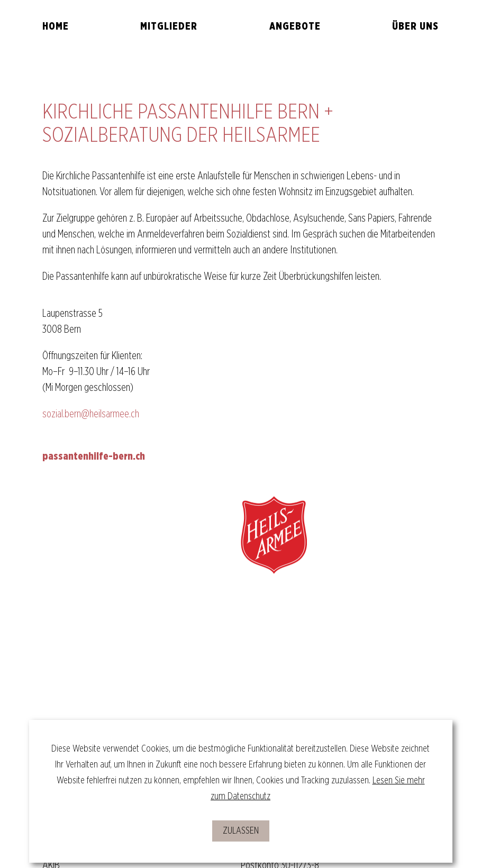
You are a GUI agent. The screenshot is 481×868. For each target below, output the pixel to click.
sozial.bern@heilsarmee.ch (91, 414)
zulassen (241, 831)
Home (56, 26)
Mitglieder (169, 26)
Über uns (415, 26)
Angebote (295, 26)
